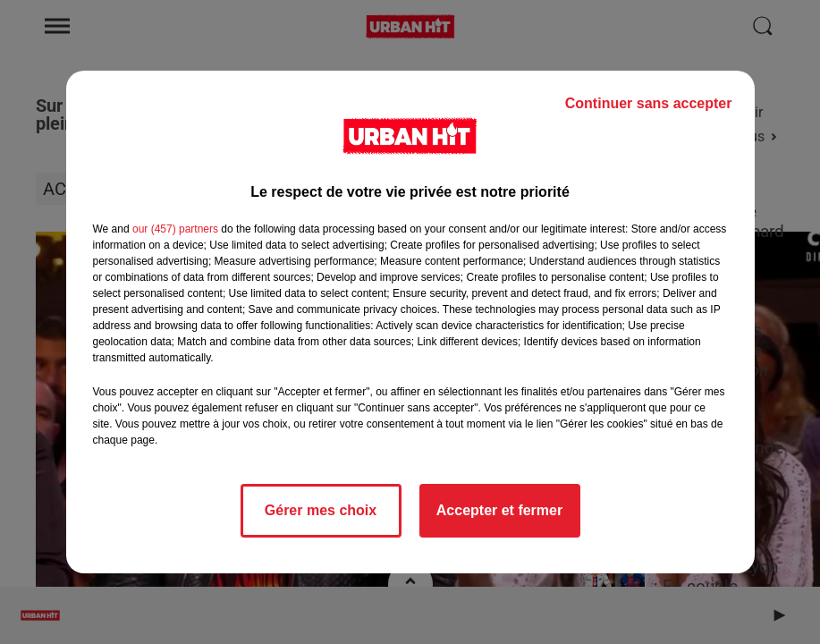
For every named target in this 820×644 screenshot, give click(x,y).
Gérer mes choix (321, 510)
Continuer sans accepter (649, 103)
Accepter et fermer (499, 510)
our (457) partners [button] (175, 229)
